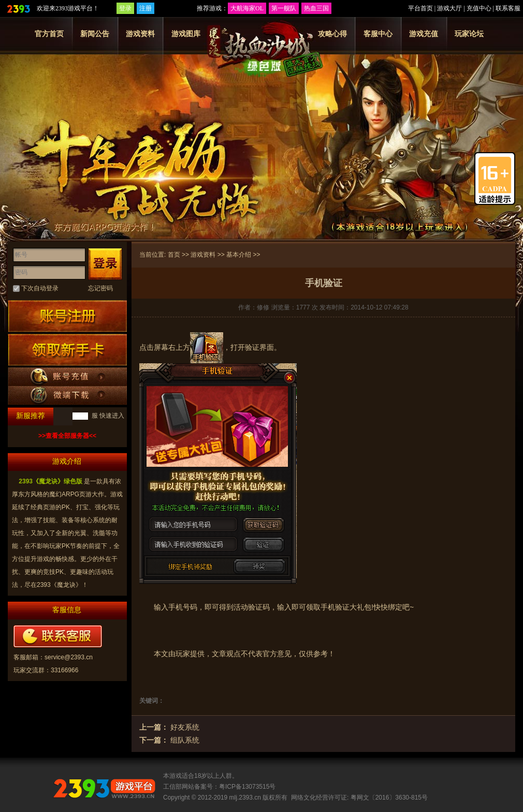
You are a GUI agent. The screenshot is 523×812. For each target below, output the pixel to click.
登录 (125, 8)
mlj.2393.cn (245, 798)
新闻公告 (95, 34)
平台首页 (420, 8)
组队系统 (185, 740)
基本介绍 (239, 255)
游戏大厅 (449, 8)
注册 (146, 8)
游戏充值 (424, 34)
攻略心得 (332, 34)
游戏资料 (140, 34)
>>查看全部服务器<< (67, 436)
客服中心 (378, 34)
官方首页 (49, 34)
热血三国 (316, 8)
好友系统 (185, 727)
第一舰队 (284, 8)
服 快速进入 (107, 416)
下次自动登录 (40, 288)
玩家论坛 (469, 34)
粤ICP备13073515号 (247, 787)
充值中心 (479, 8)
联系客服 (508, 8)
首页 (174, 255)
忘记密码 (100, 288)
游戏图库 (186, 34)
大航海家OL (247, 8)
